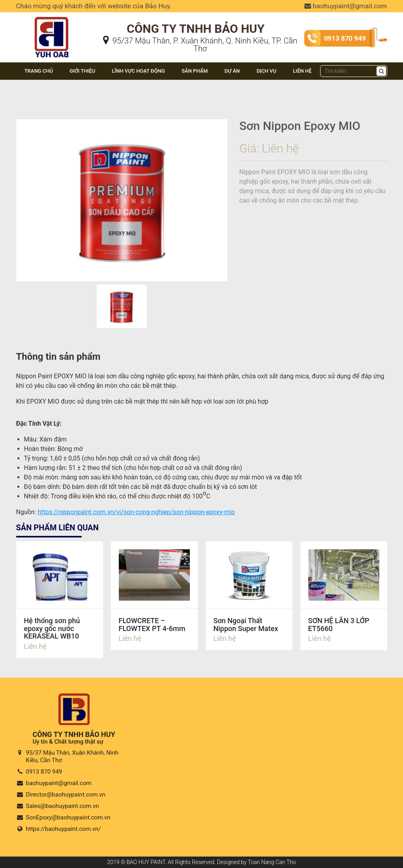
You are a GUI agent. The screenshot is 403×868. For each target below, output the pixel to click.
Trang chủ (39, 71)
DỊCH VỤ (266, 71)
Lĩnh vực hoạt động (138, 71)
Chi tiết (60, 600)
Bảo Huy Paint (37, 22)
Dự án (232, 71)
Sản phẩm (195, 71)
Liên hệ (302, 71)
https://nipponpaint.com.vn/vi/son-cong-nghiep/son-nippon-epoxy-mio (137, 512)
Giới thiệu (82, 71)
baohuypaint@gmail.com (346, 6)
